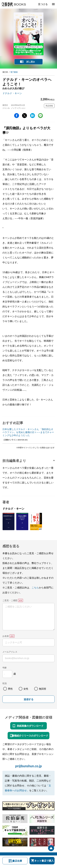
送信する (29, 699)
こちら (35, 587)
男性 (10, 689)
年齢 (5, 668)
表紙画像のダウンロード (30, 726)
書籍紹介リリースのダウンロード (30, 736)
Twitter (24, 116)
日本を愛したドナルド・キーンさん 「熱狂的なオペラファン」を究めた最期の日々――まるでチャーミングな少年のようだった (28, 432)
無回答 (43, 689)
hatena (33, 116)
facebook (17, 116)
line (40, 116)
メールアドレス (10, 652)
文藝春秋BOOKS (14, 4)
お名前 (6, 636)
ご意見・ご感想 (10, 600)
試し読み (31, 62)
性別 (5, 683)
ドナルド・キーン (12, 93)
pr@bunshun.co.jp (28, 766)
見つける (43, 4)
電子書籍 (14, 72)
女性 (26, 689)
